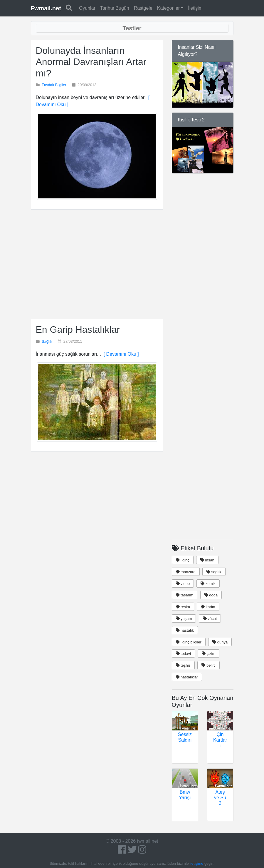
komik (208, 584)
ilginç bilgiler (189, 642)
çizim (208, 654)
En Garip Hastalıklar (78, 330)
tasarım (185, 595)
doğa (211, 595)
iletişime (196, 863)
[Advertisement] (97, 264)
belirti (208, 665)
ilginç (183, 560)
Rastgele (143, 8)
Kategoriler (168, 8)
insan (207, 560)
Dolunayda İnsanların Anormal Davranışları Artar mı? (91, 62)
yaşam (184, 619)
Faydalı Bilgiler (54, 85)
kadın (208, 607)
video (183, 584)
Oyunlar (87, 8)
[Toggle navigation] (132, 28)
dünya (220, 642)
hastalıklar (187, 677)
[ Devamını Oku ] (120, 354)
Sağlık (47, 341)
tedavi (183, 654)
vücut (210, 619)
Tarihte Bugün (115, 8)
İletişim (195, 8)
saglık (214, 572)
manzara (186, 572)
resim (183, 607)
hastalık (185, 630)
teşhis (183, 665)
